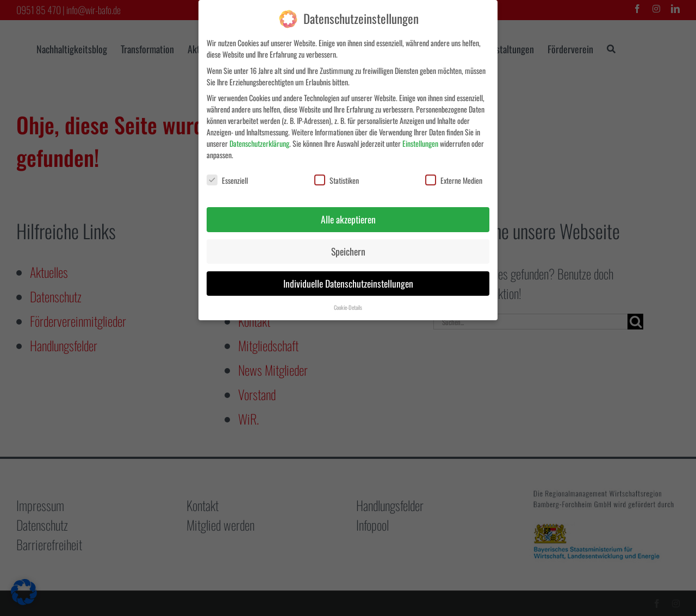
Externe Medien (454, 180)
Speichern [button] (348, 251)
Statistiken (337, 180)
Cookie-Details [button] (348, 307)
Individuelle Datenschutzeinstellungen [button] (348, 283)
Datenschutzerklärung (259, 143)
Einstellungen (420, 143)
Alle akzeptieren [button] (348, 219)
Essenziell (227, 180)
